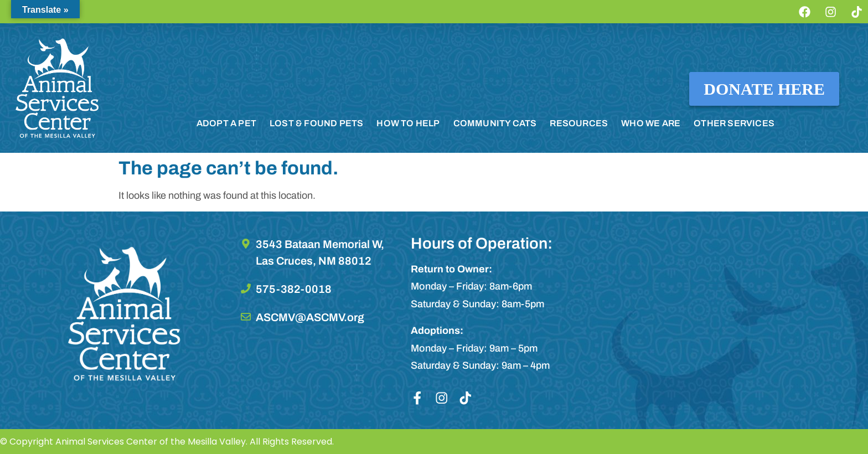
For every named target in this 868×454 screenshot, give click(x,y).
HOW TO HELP (408, 123)
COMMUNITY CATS (495, 123)
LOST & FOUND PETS (316, 123)
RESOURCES (579, 123)
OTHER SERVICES (734, 123)
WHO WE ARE (651, 123)
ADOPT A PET (226, 123)
